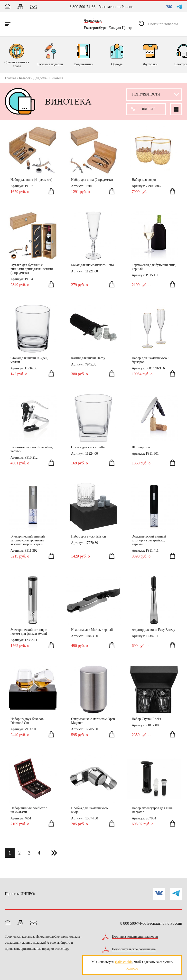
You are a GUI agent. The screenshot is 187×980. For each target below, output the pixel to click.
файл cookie (124, 962)
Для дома (40, 78)
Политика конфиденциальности (135, 937)
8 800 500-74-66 (82, 7)
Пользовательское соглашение (134, 949)
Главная (11, 78)
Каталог (25, 78)
